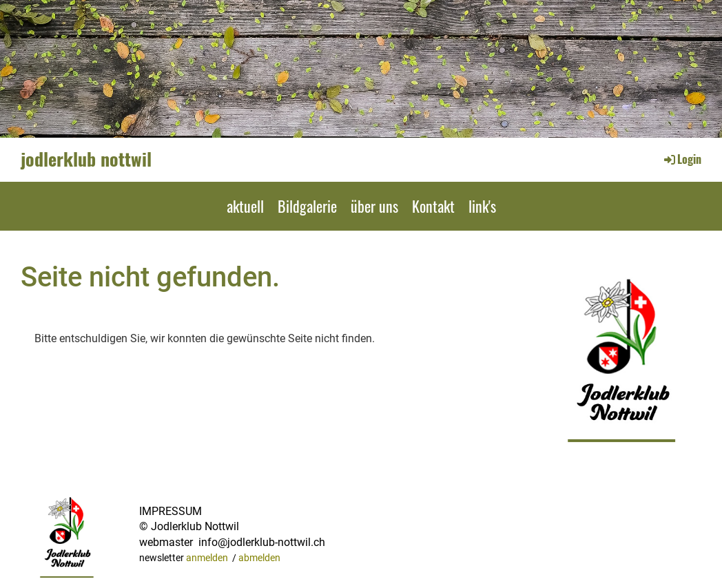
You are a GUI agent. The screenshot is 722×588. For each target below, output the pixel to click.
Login (682, 159)
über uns (374, 206)
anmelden (207, 558)
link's (482, 206)
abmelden (259, 558)
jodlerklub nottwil (86, 159)
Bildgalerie (307, 206)
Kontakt (433, 206)
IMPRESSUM (171, 511)
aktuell (245, 206)
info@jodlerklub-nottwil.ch (262, 542)
